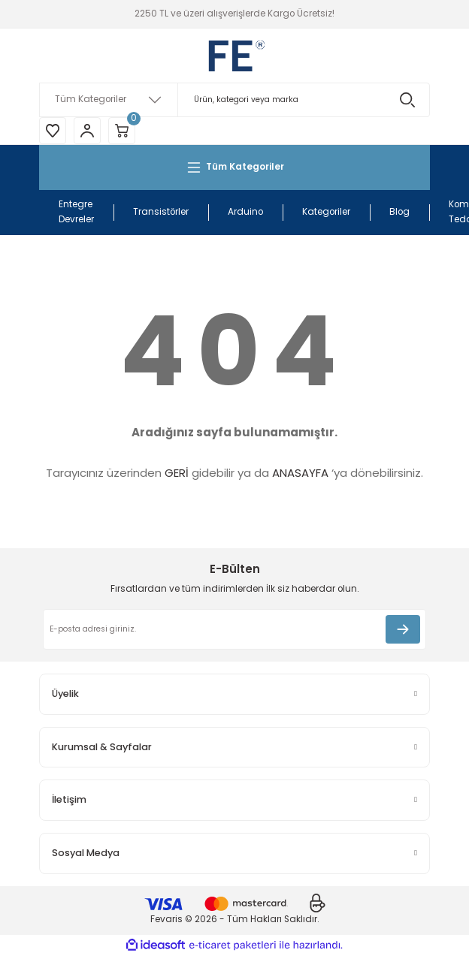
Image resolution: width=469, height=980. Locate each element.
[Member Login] (87, 131)
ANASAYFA (300, 473)
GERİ (177, 473)
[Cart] (122, 131)
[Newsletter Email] (234, 629)
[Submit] (403, 629)
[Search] (234, 100)
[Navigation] (234, 167)
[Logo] (234, 56)
